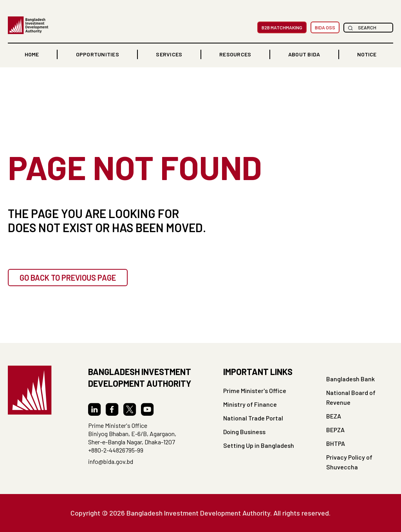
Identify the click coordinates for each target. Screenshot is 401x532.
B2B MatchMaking (282, 27)
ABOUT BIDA (304, 54)
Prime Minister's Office (255, 390)
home (32, 54)
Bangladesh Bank (350, 379)
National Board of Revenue (351, 397)
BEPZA (335, 430)
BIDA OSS (325, 27)
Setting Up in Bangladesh (259, 445)
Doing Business (244, 432)
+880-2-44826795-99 (116, 450)
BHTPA (336, 443)
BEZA (334, 416)
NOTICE (367, 54)
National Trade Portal (253, 418)
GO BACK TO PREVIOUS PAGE (68, 278)
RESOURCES (235, 54)
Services (169, 54)
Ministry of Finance (250, 404)
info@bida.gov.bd (111, 461)
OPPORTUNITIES (98, 54)
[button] (98, 54)
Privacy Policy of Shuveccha (349, 462)
